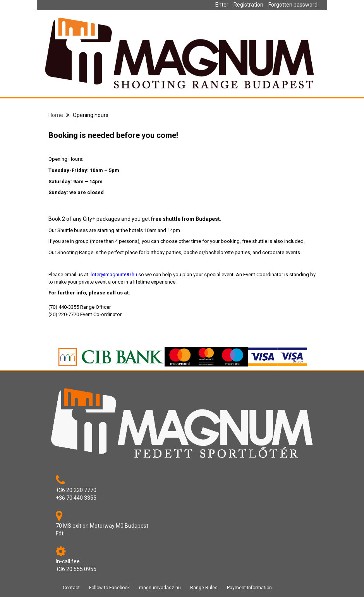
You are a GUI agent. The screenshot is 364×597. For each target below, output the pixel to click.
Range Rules (204, 588)
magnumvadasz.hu (160, 588)
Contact (71, 588)
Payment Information (249, 588)
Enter (222, 5)
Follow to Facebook (109, 588)
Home (56, 115)
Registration (248, 5)
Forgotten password (293, 5)
